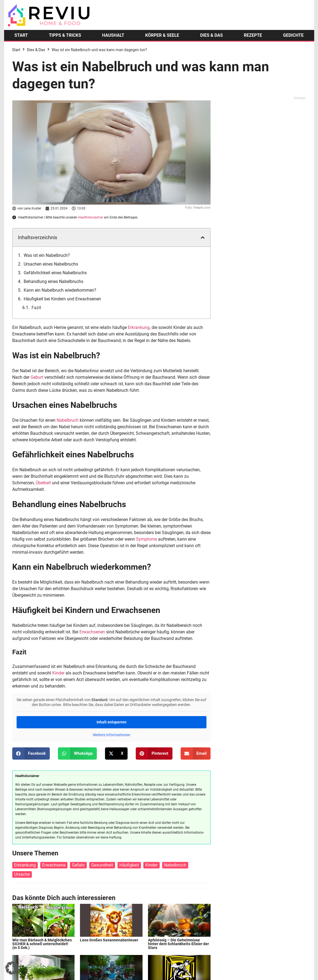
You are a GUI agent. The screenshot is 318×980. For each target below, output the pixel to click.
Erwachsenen (92, 632)
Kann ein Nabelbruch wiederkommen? (60, 290)
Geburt (37, 377)
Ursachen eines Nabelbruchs (51, 264)
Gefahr (78, 865)
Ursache (22, 874)
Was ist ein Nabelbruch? (47, 255)
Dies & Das (36, 50)
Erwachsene (54, 865)
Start (16, 50)
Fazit (36, 308)
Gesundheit (102, 865)
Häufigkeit (129, 865)
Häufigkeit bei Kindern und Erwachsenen (62, 299)
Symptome (146, 539)
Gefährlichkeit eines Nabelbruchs (55, 273)
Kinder (58, 673)
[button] (203, 238)
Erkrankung (139, 327)
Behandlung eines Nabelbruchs (53, 281)
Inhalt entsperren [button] (111, 722)
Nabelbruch (68, 420)
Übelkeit (43, 483)
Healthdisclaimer (91, 217)
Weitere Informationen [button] (111, 735)
